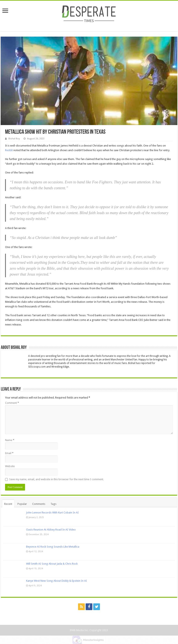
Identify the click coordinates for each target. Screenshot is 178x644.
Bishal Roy (14, 139)
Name (10, 440)
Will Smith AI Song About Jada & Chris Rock (52, 564)
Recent (8, 504)
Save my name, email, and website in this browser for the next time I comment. (56, 479)
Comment (12, 403)
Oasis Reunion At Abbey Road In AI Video (51, 530)
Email (9, 453)
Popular (22, 504)
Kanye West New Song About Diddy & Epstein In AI (56, 581)
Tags (53, 504)
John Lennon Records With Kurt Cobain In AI (52, 513)
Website (10, 466)
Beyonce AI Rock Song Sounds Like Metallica (53, 547)
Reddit (9, 150)
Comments (39, 504)
